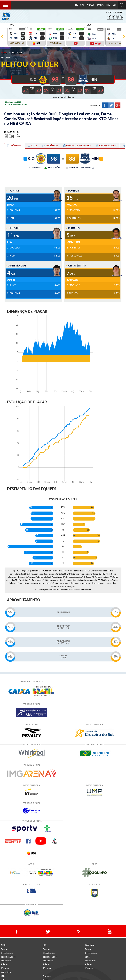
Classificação (7, 953)
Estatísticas (6, 960)
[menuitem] (80, 5)
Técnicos (5, 968)
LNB (108, 5)
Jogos (88, 956)
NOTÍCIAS (80, 5)
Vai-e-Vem (6, 971)
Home (4, 53)
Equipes (5, 949)
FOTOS (100, 5)
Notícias (17, 53)
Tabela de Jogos (8, 956)
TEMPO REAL (56, 43)
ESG (115, 5)
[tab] (15, 146)
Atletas (4, 964)
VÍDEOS (91, 5)
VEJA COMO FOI (17, 43)
